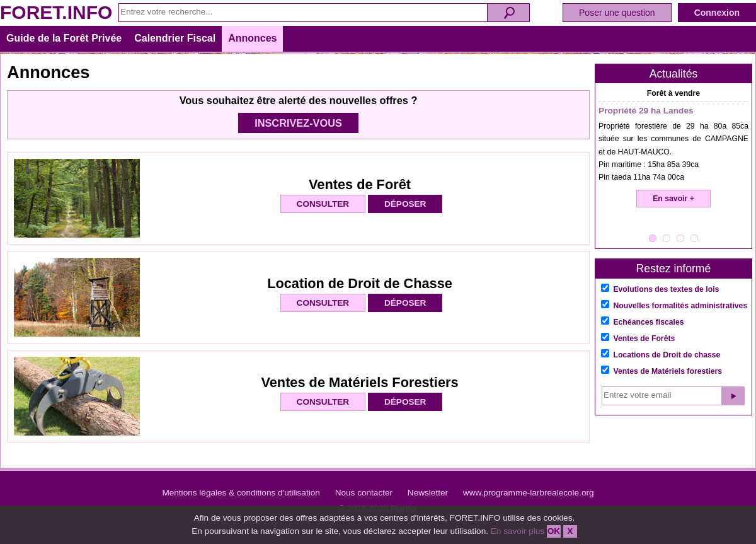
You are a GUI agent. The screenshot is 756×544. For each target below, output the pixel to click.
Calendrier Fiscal (175, 38)
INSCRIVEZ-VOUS (298, 123)
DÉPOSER (405, 204)
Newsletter (428, 493)
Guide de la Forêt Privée (64, 38)
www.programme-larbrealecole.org (529, 493)
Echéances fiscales (648, 322)
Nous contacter (364, 493)
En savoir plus (518, 531)
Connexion (717, 13)
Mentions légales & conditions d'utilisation (241, 493)
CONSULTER (323, 204)
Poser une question (617, 13)
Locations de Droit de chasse (667, 355)
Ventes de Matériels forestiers (667, 371)
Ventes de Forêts (644, 339)
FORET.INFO (56, 12)
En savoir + (673, 199)
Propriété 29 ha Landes (646, 111)
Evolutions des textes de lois (666, 289)
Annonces (252, 38)
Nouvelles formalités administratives (680, 306)
